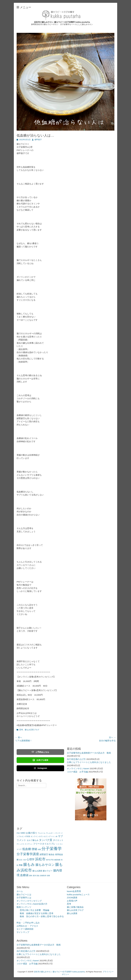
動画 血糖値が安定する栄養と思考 (37, 913)
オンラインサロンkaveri (78, 768)
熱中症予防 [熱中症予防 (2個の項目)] (50, 860)
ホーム (20, 891)
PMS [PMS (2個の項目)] (18, 833)
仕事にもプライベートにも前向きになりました (89, 762)
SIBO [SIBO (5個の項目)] (23, 833)
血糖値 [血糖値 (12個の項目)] (24, 875)
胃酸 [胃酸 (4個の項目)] (21, 865)
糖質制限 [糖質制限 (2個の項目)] (57, 860)
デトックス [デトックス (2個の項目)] (20, 844)
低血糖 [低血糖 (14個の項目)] (27, 849)
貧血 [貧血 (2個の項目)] (38, 876)
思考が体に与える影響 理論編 (34, 910)
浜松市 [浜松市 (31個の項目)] (40, 859)
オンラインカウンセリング (29, 901)
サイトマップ (23, 932)
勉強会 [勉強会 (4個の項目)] (52, 855)
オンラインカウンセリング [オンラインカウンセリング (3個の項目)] (41, 836)
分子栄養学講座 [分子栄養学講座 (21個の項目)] (28, 854)
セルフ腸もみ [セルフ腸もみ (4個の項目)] (33, 840)
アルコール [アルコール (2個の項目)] (42, 833)
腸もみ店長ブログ (32, 730)
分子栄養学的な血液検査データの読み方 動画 (89, 753)
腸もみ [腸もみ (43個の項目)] (29, 864)
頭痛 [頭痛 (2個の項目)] (48, 876)
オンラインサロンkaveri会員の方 (32, 904)
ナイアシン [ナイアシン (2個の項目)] (29, 844)
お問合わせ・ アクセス (27, 926)
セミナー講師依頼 (25, 929)
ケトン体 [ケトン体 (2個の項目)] (54, 836)
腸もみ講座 (72, 913)
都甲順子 (38, 140)
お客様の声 (72, 901)
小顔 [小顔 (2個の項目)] (24, 860)
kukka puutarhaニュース (78, 894)
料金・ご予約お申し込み (28, 923)
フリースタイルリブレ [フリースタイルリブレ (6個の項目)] (44, 844)
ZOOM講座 (72, 898)
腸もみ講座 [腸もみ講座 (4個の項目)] (37, 871)
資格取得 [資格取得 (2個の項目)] (43, 876)
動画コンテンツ (24, 907)
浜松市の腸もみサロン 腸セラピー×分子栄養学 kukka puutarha (62, 22)
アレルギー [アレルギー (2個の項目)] (50, 833)
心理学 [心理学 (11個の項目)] (31, 859)
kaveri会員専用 (74, 891)
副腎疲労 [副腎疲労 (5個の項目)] (44, 854)
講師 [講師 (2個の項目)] (31, 876)
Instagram (40, 768)
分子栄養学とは (24, 898)
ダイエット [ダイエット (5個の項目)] (58, 840)
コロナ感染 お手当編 (77, 772)
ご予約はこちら (40, 752)
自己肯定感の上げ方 (76, 759)
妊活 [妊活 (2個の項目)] (21, 860)
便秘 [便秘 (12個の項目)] (34, 849)
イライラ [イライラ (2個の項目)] (57, 833)
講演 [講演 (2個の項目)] (34, 876)
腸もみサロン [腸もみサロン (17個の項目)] (45, 865)
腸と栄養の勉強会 (75, 907)
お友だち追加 (40, 760)
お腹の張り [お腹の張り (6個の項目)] (32, 833)
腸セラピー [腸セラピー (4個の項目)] (48, 871)
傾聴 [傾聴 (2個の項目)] (39, 849)
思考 (21, 730)
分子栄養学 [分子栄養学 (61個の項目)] (52, 849)
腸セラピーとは (24, 894)
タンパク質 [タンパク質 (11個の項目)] (46, 840)
